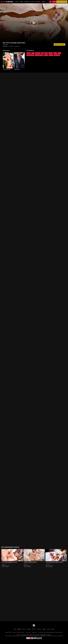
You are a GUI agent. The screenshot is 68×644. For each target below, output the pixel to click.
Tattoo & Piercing (30, 55)
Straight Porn (57, 55)
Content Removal (60, 636)
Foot (42, 53)
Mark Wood (17, 69)
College (55, 53)
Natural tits (38, 53)
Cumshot (46, 55)
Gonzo (46, 53)
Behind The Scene (39, 55)
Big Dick (51, 53)
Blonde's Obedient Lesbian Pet (30, 562)
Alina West (31, 563)
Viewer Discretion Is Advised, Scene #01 (54, 562)
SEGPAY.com (43, 636)
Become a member (62, 2)
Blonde (59, 53)
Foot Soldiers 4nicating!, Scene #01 (10, 562)
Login (54, 2)
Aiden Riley (4, 565)
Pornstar (29, 53)
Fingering (51, 55)
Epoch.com (11, 636)
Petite (33, 53)
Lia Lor (53, 563)
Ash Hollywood (7, 69)
